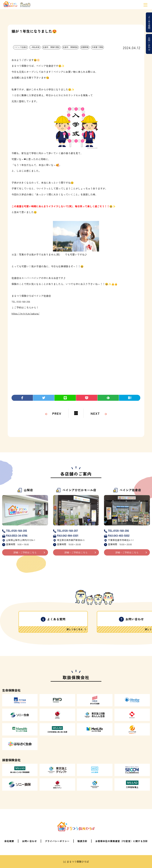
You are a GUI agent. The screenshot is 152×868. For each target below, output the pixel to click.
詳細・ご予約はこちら (25, 552)
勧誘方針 (82, 841)
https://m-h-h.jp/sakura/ (26, 313)
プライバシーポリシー (57, 841)
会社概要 (9, 841)
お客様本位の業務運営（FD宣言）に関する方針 (122, 841)
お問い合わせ (149, 44)
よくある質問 (149, 22)
